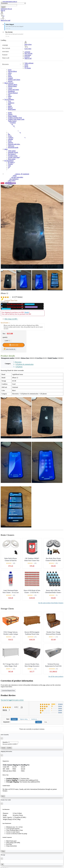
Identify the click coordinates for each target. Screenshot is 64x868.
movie (26, 66)
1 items (60, 710)
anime (26, 65)
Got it (3, 796)
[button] (32, 18)
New (19, 304)
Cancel (3, 748)
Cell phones (19, 367)
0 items (60, 712)
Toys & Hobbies (9, 99)
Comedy (11, 78)
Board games (12, 109)
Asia (9, 98)
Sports (10, 76)
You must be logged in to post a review (12, 700)
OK (2, 864)
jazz (9, 95)
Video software (29, 63)
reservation (5, 52)
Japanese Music (13, 85)
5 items (60, 706)
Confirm (9, 748)
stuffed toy (11, 103)
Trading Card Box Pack (15, 118)
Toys (9, 101)
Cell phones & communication (25, 364)
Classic (10, 88)
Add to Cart (14, 345)
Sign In (3, 10)
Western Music (12, 86)
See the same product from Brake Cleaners (51, 603)
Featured (5, 55)
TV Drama (28, 68)
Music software (9, 83)
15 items (60, 704)
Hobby (10, 113)
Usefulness (34, 719)
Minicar (10, 108)
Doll (9, 104)
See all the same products (56, 676)
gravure (10, 81)
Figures (10, 114)
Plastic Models (12, 116)
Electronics (5, 64)
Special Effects (12, 71)
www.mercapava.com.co (10, 2)
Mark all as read (5, 20)
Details (27, 312)
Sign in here (28, 44)
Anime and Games (13, 90)
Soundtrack (11, 91)
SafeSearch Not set (6, 9)
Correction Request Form (8, 691)
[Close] (2, 738)
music (10, 70)
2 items (60, 708)
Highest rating (24, 719)
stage (10, 75)
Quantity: (5, 742)
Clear (46, 722)
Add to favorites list (9, 349)
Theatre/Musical (13, 93)
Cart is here (28, 49)
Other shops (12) (11, 319)
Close (3, 851)
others (10, 73)
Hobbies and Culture (14, 80)
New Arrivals (6, 48)
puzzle (10, 106)
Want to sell (6, 58)
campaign (5, 45)
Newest (14, 719)
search (3, 7)
